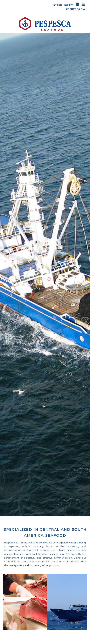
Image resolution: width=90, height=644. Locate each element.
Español (69, 5)
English (58, 5)
